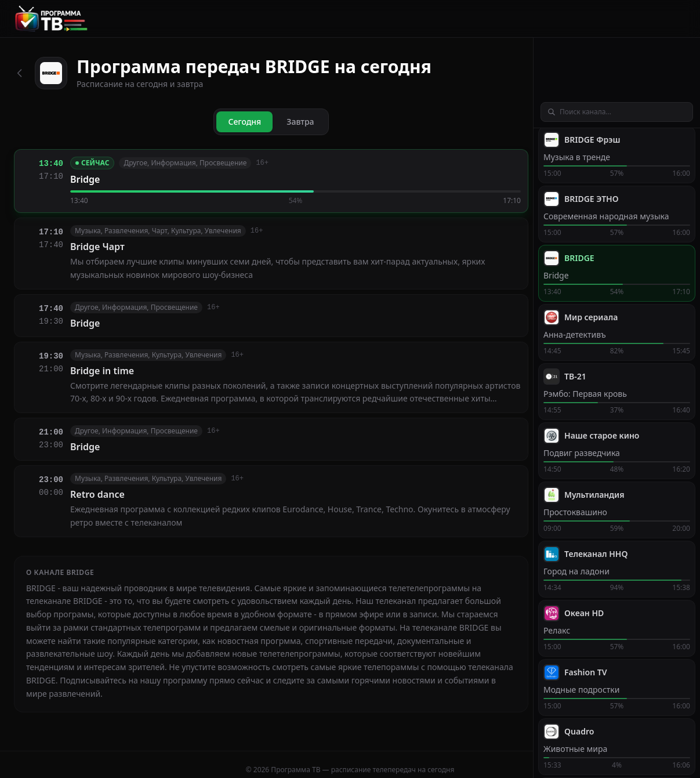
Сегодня (244, 122)
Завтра (300, 122)
